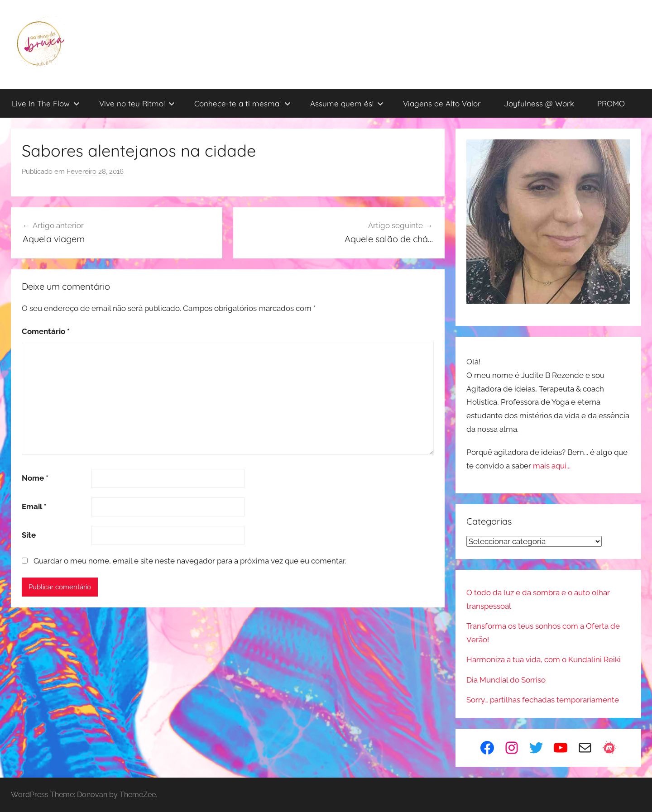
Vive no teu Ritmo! (137, 103)
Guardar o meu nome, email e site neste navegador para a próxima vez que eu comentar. (190, 561)
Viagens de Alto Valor (442, 103)
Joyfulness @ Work (539, 103)
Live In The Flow (46, 103)
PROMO (611, 103)
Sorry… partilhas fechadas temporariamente (543, 700)
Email (34, 506)
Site (29, 535)
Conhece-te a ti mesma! (242, 103)
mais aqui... (552, 466)
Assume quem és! (347, 103)
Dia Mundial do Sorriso (506, 680)
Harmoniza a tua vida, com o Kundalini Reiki (544, 659)
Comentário (46, 331)
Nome (35, 478)
